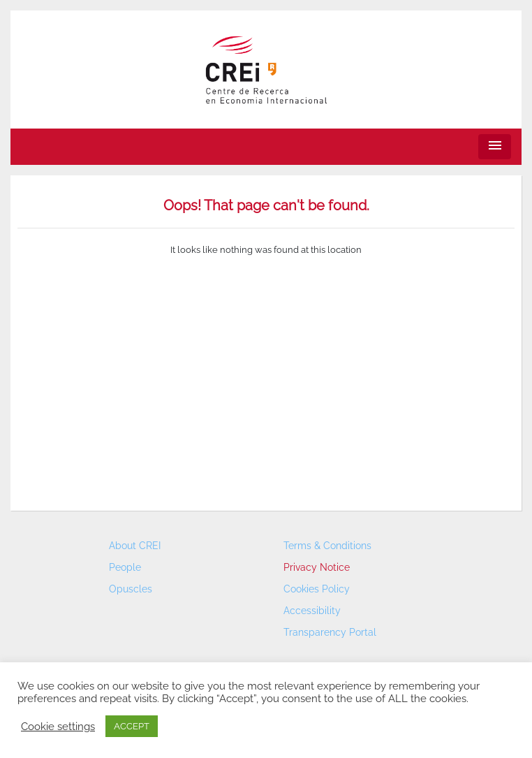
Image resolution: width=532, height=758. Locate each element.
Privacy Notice (317, 567)
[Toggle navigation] (495, 147)
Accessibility (312, 611)
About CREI (135, 546)
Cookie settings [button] (58, 726)
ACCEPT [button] (132, 726)
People (125, 567)
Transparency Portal (330, 632)
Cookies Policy (317, 589)
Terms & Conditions (327, 546)
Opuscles (131, 589)
